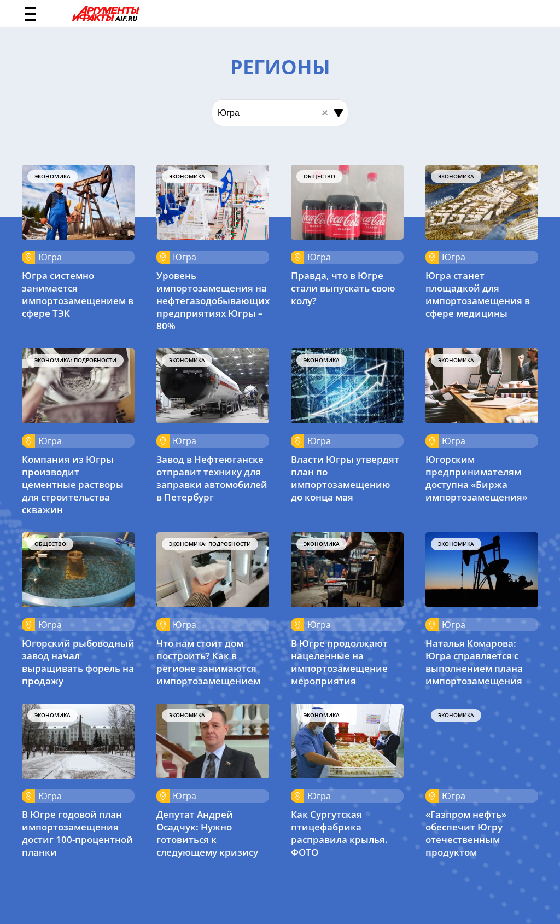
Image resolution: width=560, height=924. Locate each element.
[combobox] (280, 113)
